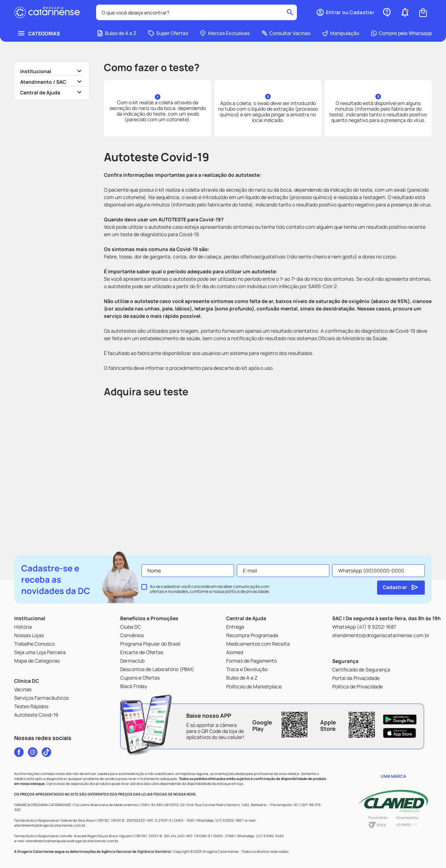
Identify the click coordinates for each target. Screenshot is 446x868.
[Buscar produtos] (290, 12)
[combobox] (196, 12)
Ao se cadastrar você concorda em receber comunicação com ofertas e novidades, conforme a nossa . (210, 589)
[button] (345, 12)
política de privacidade (247, 591)
